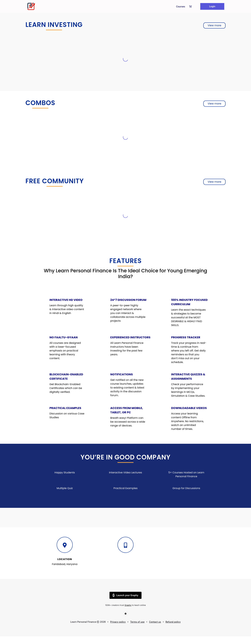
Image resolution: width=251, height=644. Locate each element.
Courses (181, 6)
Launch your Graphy (125, 595)
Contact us (155, 622)
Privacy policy (118, 622)
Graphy (128, 605)
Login (212, 6)
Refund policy (173, 622)
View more (214, 25)
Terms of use (137, 622)
